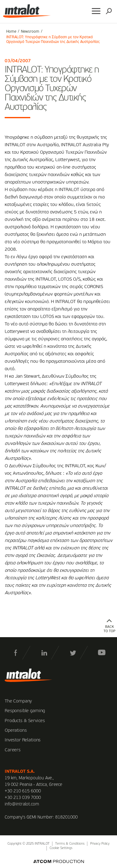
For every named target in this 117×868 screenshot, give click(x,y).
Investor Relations (23, 740)
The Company (18, 701)
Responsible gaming (25, 711)
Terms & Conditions (70, 844)
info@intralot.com (22, 804)
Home (11, 32)
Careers (13, 750)
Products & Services (25, 721)
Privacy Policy (100, 844)
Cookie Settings (61, 848)
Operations (16, 730)
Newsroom (30, 32)
